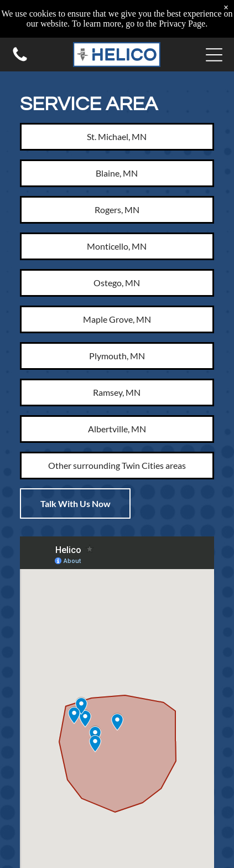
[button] (214, 55)
